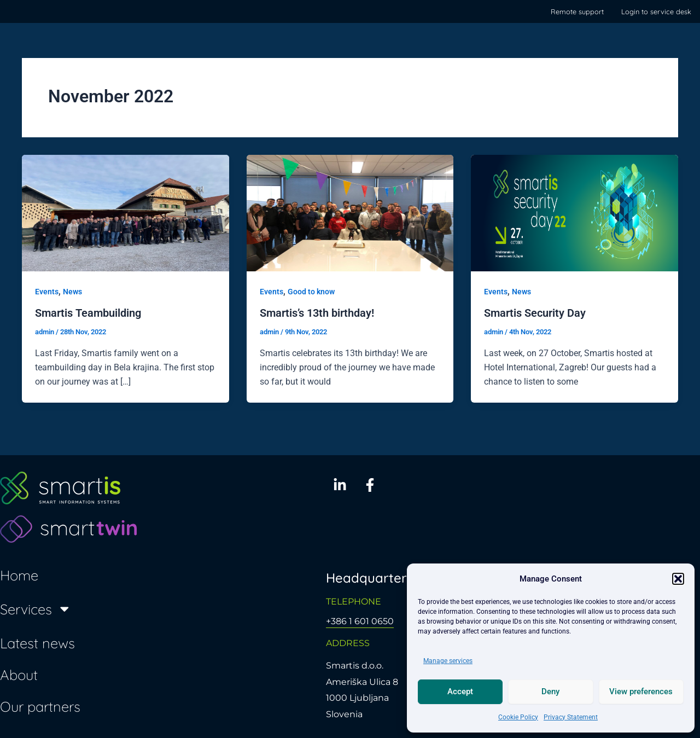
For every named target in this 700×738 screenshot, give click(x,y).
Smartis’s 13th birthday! (317, 313)
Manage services (448, 661)
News (72, 292)
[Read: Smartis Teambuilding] (126, 213)
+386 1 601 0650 (360, 621)
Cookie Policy (518, 717)
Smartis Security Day (535, 313)
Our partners (40, 706)
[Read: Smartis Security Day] (574, 213)
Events (47, 292)
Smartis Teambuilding (88, 313)
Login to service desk (656, 11)
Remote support (577, 11)
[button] (678, 579)
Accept (460, 691)
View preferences (641, 691)
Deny (550, 691)
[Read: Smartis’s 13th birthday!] (350, 213)
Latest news (37, 643)
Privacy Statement (571, 717)
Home (19, 574)
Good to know (311, 292)
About (19, 675)
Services (36, 609)
